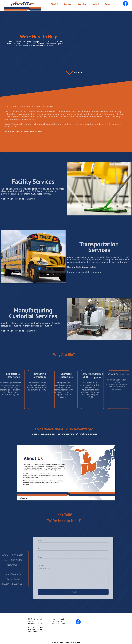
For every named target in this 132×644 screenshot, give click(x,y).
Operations (82, 4)
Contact (96, 4)
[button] (68, 4)
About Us (55, 4)
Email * (43, 558)
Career (108, 4)
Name (42, 543)
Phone (42, 550)
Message (43, 565)
